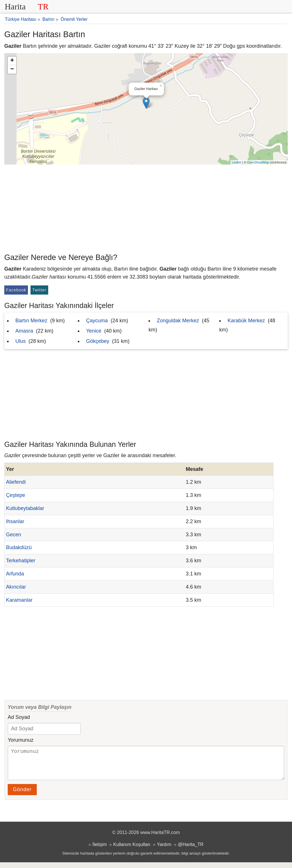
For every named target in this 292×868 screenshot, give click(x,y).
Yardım (164, 850)
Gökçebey (98, 341)
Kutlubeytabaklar (25, 508)
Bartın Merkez (31, 321)
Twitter (39, 290)
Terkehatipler (21, 561)
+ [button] (12, 61)
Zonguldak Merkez (178, 321)
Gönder (22, 795)
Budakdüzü (19, 547)
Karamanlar (19, 600)
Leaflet (237, 162)
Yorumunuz (21, 740)
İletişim (100, 850)
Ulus (21, 341)
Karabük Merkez (246, 321)
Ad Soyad (19, 717)
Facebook (16, 290)
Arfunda (15, 574)
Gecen (14, 535)
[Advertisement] (146, 207)
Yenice (94, 331)
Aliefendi (16, 482)
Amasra (24, 331)
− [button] (12, 69)
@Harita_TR (191, 850)
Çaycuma (97, 321)
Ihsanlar (15, 521)
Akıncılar (16, 587)
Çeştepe (16, 495)
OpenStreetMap (258, 162)
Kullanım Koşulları (132, 850)
